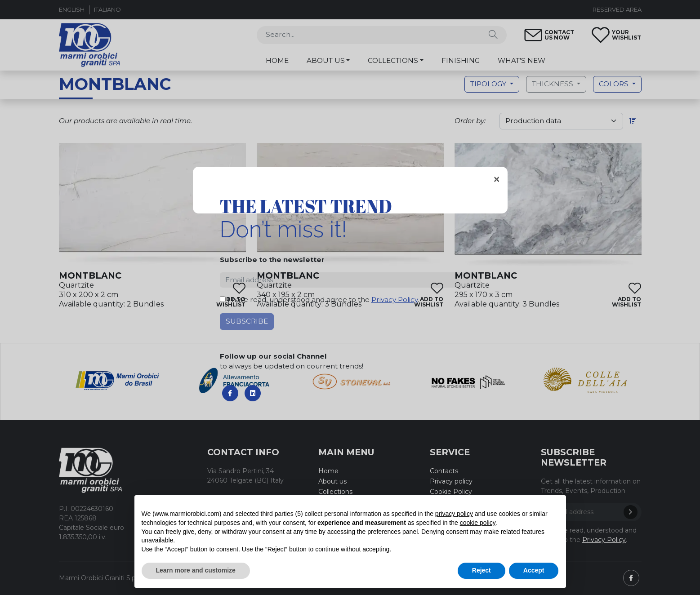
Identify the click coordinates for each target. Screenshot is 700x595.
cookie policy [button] (478, 523)
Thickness (553, 84)
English (72, 9)
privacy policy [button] (454, 514)
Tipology (489, 84)
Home (328, 471)
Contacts (444, 471)
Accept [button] (534, 570)
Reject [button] (482, 570)
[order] (561, 121)
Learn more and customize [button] (196, 570)
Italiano (107, 9)
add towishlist (231, 302)
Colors (615, 84)
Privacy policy (451, 481)
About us (332, 481)
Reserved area (617, 9)
